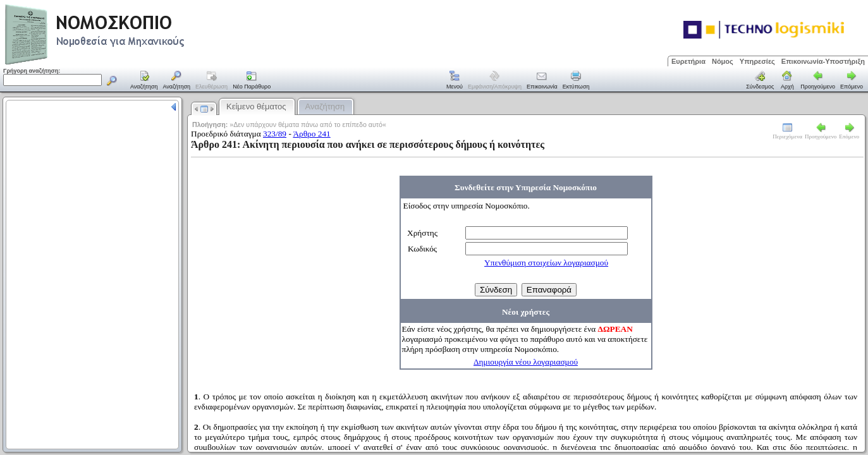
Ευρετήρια (688, 61)
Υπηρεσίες (757, 61)
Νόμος (723, 61)
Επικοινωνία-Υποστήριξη (823, 61)
